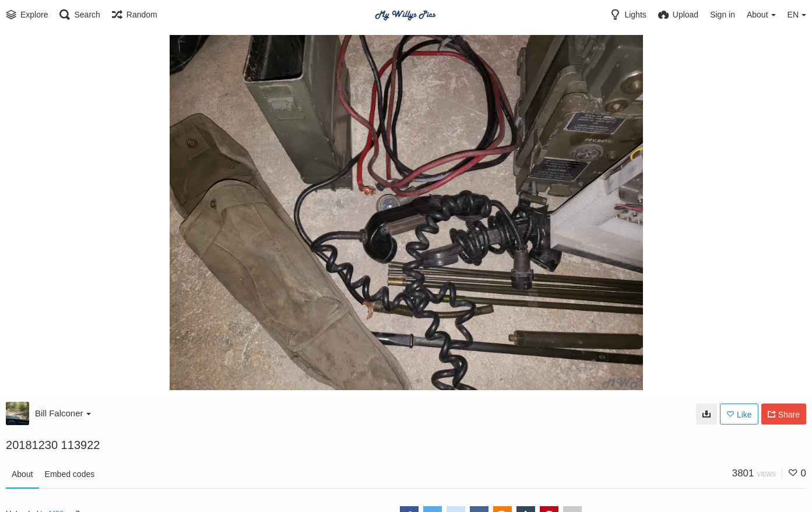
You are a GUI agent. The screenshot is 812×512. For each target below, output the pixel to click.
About (22, 474)
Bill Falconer (63, 413)
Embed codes (70, 474)
